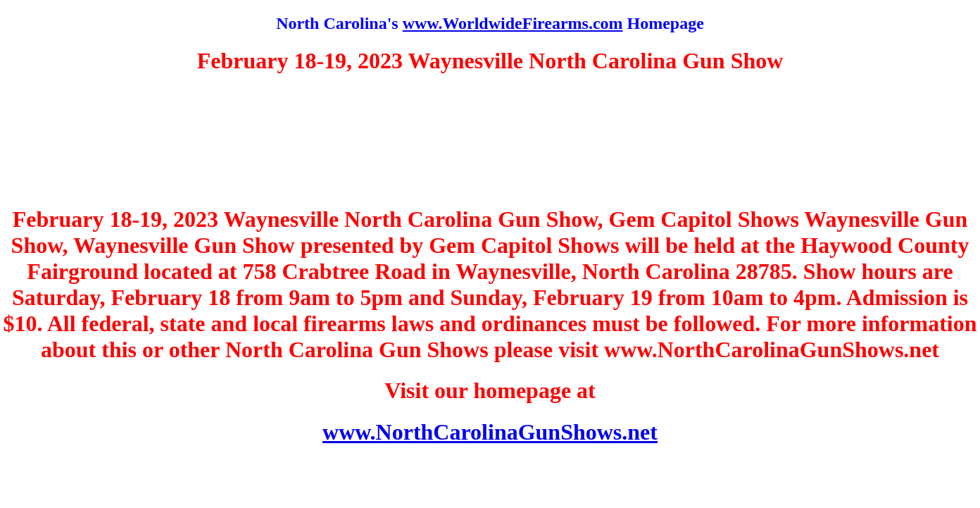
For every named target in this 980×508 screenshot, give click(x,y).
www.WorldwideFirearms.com (513, 23)
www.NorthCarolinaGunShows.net (490, 432)
